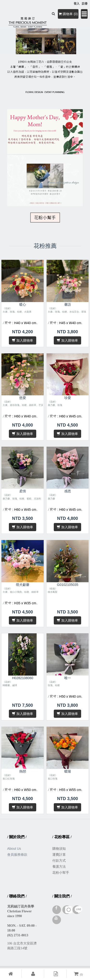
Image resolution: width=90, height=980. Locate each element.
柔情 (23, 491)
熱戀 (23, 771)
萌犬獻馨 (23, 585)
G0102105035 (68, 585)
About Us (14, 849)
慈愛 (23, 398)
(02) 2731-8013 (18, 935)
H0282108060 (23, 678)
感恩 (68, 491)
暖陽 (68, 771)
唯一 (68, 678)
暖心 (23, 304)
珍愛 (68, 398)
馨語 (68, 304)
